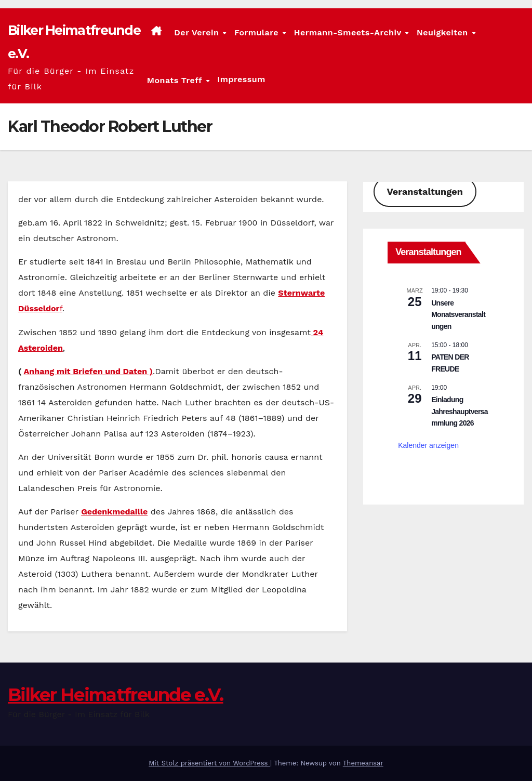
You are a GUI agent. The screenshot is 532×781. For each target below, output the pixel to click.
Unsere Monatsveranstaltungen (458, 315)
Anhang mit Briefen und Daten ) (88, 371)
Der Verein (198, 32)
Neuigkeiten (444, 32)
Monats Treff (176, 80)
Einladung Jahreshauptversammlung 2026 (460, 411)
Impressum (241, 79)
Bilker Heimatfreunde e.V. (116, 695)
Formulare (258, 32)
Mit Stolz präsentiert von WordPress (209, 763)
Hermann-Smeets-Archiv (349, 32)
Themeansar (363, 763)
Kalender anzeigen (428, 445)
